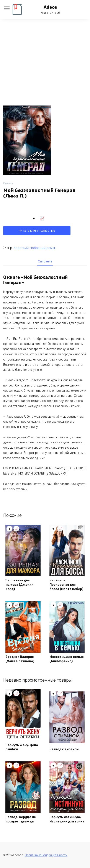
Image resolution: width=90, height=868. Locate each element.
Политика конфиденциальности (46, 855)
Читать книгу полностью (37, 231)
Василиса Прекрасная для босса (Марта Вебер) (66, 585)
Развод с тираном (64, 749)
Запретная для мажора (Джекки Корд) (19, 585)
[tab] (45, 261)
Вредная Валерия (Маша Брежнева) (20, 659)
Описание (45, 261)
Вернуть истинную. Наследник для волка (67, 819)
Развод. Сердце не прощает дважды (21, 819)
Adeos (50, 7)
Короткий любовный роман (35, 248)
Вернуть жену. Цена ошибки (22, 747)
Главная (8, 183)
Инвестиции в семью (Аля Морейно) (67, 659)
